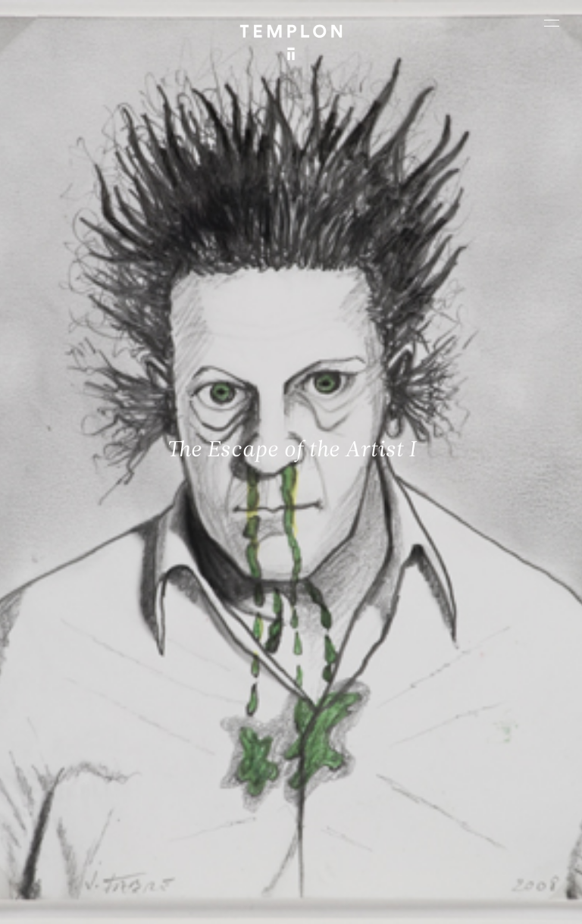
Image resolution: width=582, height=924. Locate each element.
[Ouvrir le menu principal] (552, 23)
